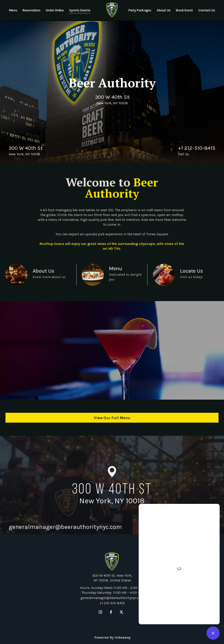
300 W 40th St (112, 97)
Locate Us (192, 271)
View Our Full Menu (112, 418)
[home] (112, 10)
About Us (43, 271)
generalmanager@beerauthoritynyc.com (112, 607)
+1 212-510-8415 (197, 148)
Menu (116, 268)
